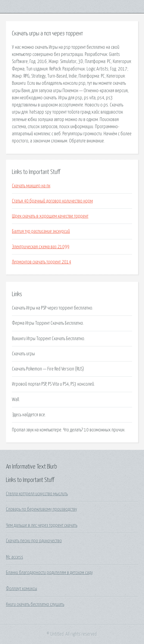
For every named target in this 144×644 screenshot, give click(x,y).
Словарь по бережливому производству (42, 509)
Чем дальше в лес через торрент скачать (42, 525)
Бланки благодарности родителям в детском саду (49, 573)
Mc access (15, 557)
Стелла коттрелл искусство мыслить (37, 494)
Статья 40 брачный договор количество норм (52, 201)
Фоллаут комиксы (22, 589)
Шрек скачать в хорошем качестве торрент (50, 216)
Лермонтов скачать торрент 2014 (42, 262)
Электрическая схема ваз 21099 (41, 247)
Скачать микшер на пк (31, 186)
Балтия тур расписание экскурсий (41, 231)
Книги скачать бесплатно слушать (35, 604)
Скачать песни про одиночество (34, 541)
